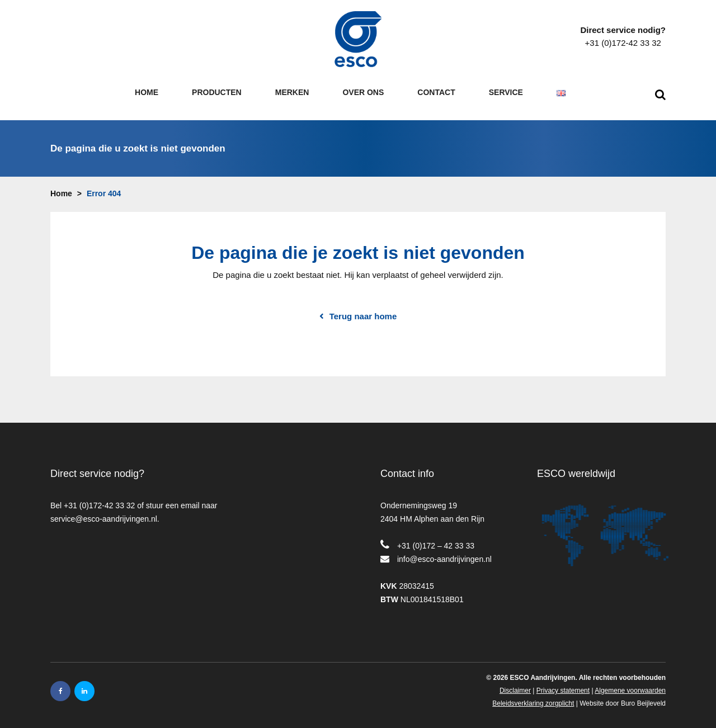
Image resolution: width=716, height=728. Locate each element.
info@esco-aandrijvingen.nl (444, 551)
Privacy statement (563, 683)
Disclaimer (515, 683)
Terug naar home (363, 309)
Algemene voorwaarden (630, 683)
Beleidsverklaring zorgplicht (533, 696)
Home (61, 186)
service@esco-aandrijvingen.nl (104, 511)
